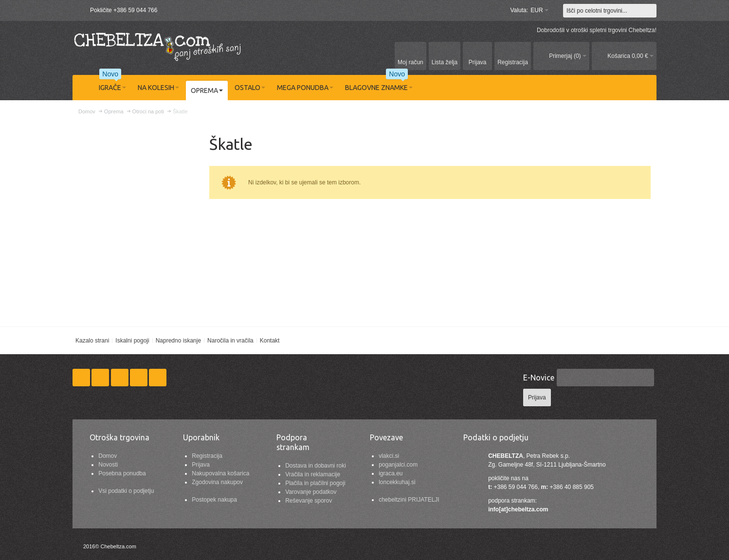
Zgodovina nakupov (217, 482)
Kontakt (270, 341)
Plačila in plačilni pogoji (315, 483)
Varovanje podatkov (311, 492)
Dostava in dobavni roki (316, 466)
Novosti (108, 465)
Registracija (207, 456)
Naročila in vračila (230, 341)
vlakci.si (389, 456)
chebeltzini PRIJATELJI (409, 500)
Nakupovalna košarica (220, 473)
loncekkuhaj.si (397, 482)
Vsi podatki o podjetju (126, 491)
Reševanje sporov (309, 501)
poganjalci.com (398, 465)
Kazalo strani (92, 341)
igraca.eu (391, 473)
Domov (108, 456)
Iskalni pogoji (132, 341)
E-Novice (539, 378)
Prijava (201, 465)
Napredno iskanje (178, 341)
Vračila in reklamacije (313, 474)
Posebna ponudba (122, 473)
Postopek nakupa (214, 500)
